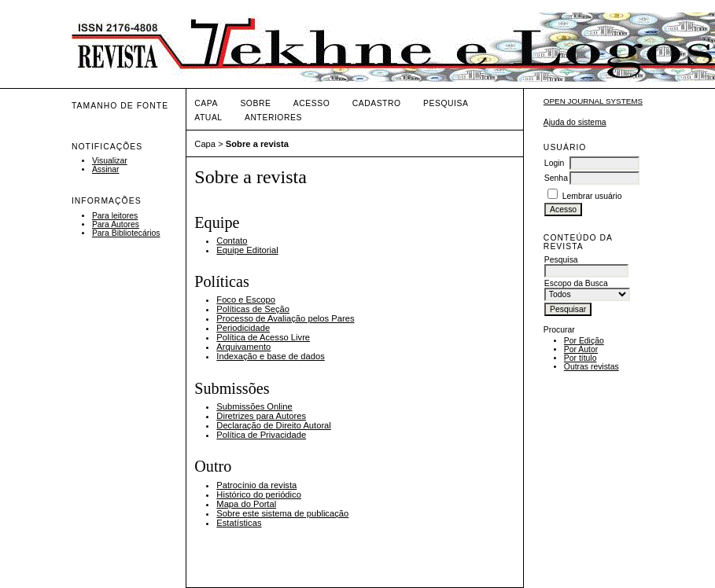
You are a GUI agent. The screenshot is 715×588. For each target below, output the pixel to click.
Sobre (255, 103)
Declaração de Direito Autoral (274, 425)
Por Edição (584, 341)
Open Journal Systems (593, 101)
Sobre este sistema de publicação (282, 513)
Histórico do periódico (259, 494)
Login (554, 163)
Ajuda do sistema (575, 122)
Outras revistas (592, 367)
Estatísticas (239, 523)
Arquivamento (243, 347)
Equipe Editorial (247, 250)
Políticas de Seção (253, 309)
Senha (556, 178)
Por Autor (581, 349)
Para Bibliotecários (126, 233)
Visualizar (110, 161)
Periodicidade (243, 328)
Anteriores (273, 118)
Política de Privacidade (261, 435)
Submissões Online (254, 406)
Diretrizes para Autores (261, 416)
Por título (580, 358)
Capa (206, 103)
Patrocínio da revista (256, 485)
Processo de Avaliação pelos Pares (285, 318)
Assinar (106, 169)
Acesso (311, 103)
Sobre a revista (257, 144)
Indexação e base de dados (270, 356)
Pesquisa (446, 103)
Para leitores (115, 216)
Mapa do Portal (246, 504)
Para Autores (116, 224)
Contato (232, 241)
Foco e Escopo (246, 300)
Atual (208, 118)
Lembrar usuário (592, 196)
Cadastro (377, 103)
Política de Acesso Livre (263, 337)
